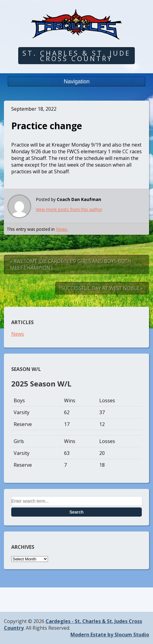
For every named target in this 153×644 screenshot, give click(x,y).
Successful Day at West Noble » (102, 288)
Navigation (77, 81)
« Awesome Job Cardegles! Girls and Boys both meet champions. (71, 265)
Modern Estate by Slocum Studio (110, 635)
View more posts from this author (69, 209)
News (61, 229)
